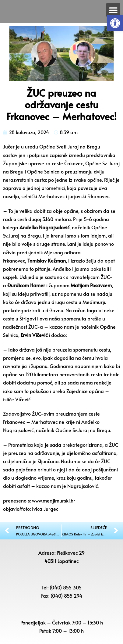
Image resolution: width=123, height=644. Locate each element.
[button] (115, 23)
